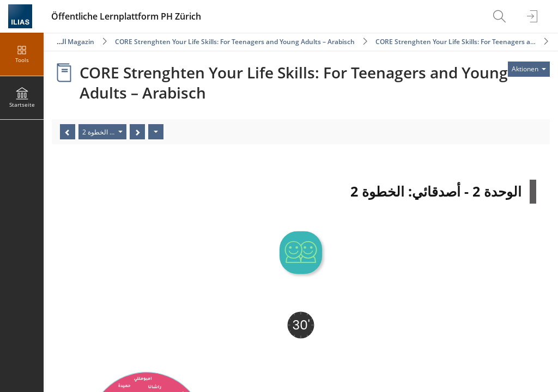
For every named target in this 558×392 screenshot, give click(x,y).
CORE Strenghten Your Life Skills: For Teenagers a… (456, 42)
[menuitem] (501, 16)
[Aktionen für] (529, 69)
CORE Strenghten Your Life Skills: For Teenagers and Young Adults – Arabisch (235, 42)
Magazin (81, 42)
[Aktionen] (156, 132)
